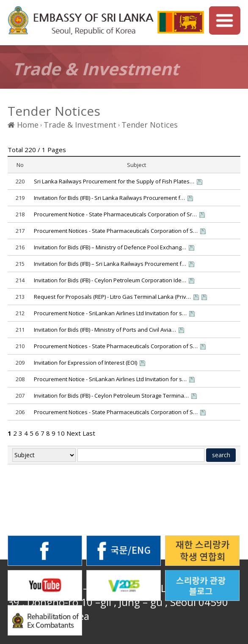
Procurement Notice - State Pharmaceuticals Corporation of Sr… (115, 214)
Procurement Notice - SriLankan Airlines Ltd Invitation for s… (110, 313)
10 (61, 433)
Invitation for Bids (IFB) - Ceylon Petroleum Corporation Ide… (110, 280)
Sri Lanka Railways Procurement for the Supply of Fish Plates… (114, 181)
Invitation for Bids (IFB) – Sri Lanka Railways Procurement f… (110, 264)
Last (89, 433)
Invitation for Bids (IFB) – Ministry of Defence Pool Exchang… (110, 247)
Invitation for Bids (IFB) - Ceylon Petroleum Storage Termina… (111, 396)
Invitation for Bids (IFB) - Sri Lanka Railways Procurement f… (109, 198)
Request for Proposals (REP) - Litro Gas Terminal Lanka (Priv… (112, 297)
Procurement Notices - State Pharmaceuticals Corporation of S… (116, 231)
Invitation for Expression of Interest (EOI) (85, 363)
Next (74, 433)
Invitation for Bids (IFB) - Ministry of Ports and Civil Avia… (105, 330)
